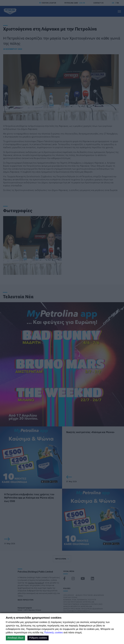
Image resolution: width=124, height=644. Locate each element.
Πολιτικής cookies (53, 633)
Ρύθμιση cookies (38, 638)
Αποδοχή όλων (15, 638)
